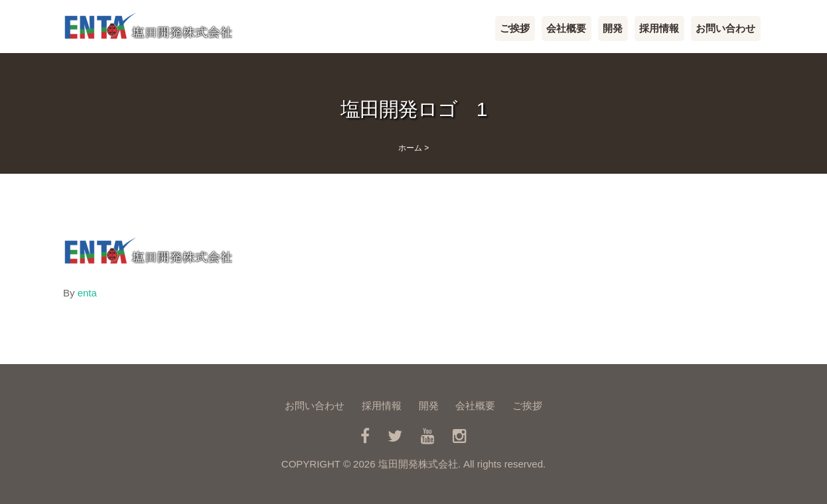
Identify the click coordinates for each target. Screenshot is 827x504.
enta (87, 293)
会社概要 (566, 28)
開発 (613, 28)
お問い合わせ (725, 28)
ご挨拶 (515, 28)
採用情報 (659, 28)
